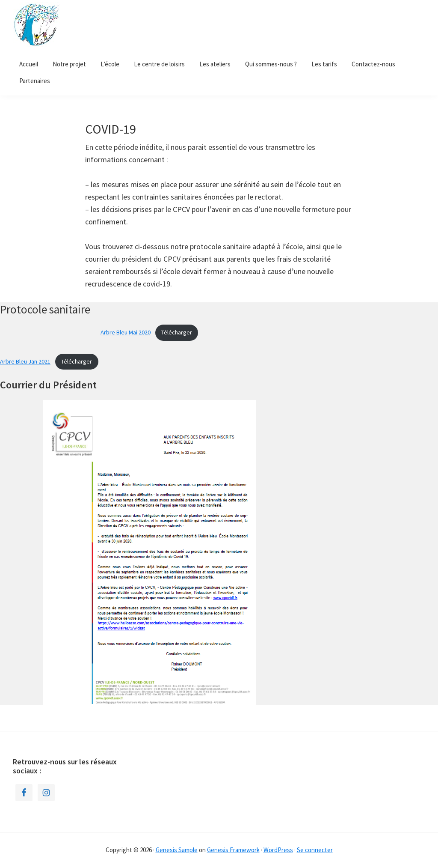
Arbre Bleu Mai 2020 (126, 332)
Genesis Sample (177, 850)
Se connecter (315, 850)
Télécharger (177, 332)
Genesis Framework (233, 850)
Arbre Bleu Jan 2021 (25, 361)
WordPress (278, 850)
